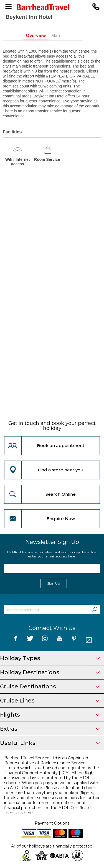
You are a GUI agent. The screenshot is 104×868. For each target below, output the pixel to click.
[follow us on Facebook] (15, 640)
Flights (50, 715)
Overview (45, 36)
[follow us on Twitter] (30, 640)
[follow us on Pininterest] (74, 640)
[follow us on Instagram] (45, 640)
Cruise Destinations (50, 686)
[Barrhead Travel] (52, 7)
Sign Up (54, 583)
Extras (50, 729)
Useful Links (50, 743)
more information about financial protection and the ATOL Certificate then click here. (47, 808)
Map (65, 36)
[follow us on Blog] (89, 640)
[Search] (95, 609)
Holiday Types (50, 658)
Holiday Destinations (50, 672)
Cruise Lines (50, 701)
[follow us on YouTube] (59, 640)
